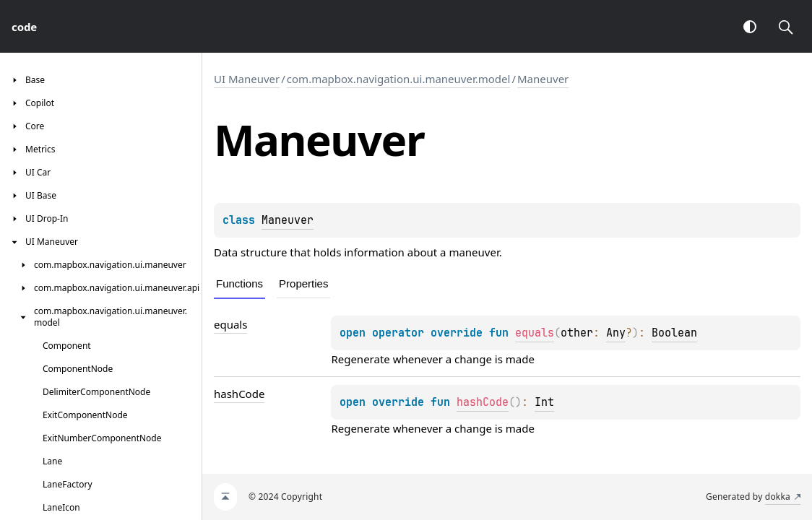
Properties (303, 283)
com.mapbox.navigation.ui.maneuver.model (399, 79)
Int (544, 402)
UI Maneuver (247, 79)
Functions (239, 283)
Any (616, 333)
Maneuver (543, 79)
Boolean (674, 333)
